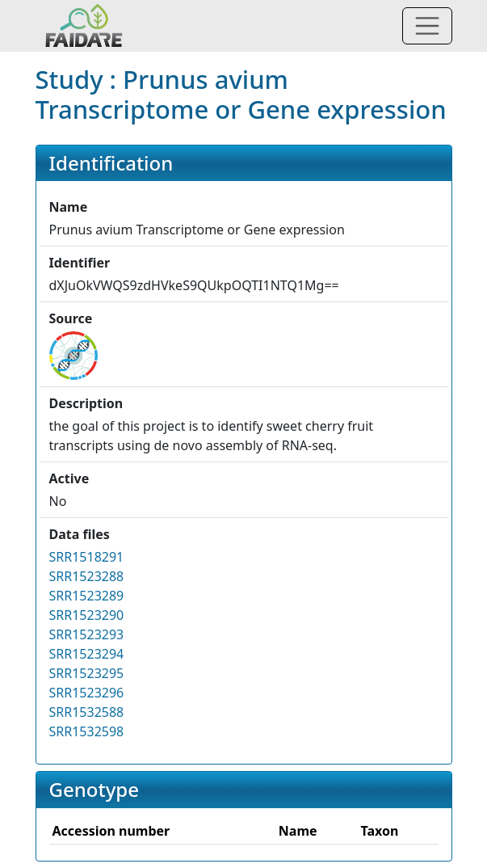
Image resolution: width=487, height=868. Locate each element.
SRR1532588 (87, 712)
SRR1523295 (87, 673)
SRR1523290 (87, 615)
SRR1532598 (87, 731)
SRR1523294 (87, 654)
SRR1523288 (87, 576)
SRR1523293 (87, 634)
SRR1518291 (87, 557)
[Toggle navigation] (427, 26)
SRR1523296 (87, 693)
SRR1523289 (87, 596)
